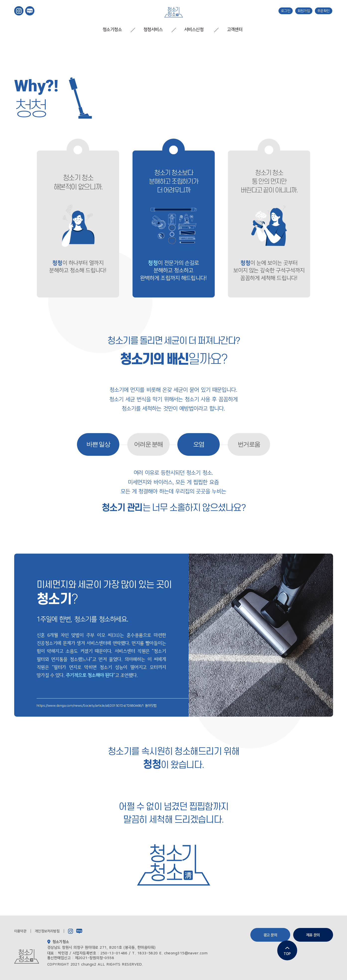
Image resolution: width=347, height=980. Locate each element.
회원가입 (304, 11)
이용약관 (20, 931)
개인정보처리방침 (47, 931)
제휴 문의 (313, 935)
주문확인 (324, 11)
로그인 (286, 11)
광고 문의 (270, 935)
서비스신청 (194, 30)
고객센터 (235, 30)
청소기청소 (112, 30)
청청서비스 (153, 30)
